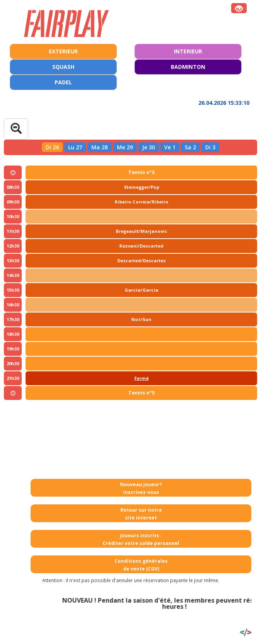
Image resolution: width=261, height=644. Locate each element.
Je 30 (149, 147)
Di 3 (210, 147)
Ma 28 (100, 147)
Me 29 (125, 147)
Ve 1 (170, 147)
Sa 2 (190, 147)
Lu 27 (75, 147)
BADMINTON (188, 67)
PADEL (63, 82)
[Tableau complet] (16, 129)
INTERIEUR (188, 51)
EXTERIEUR (63, 51)
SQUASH (63, 67)
